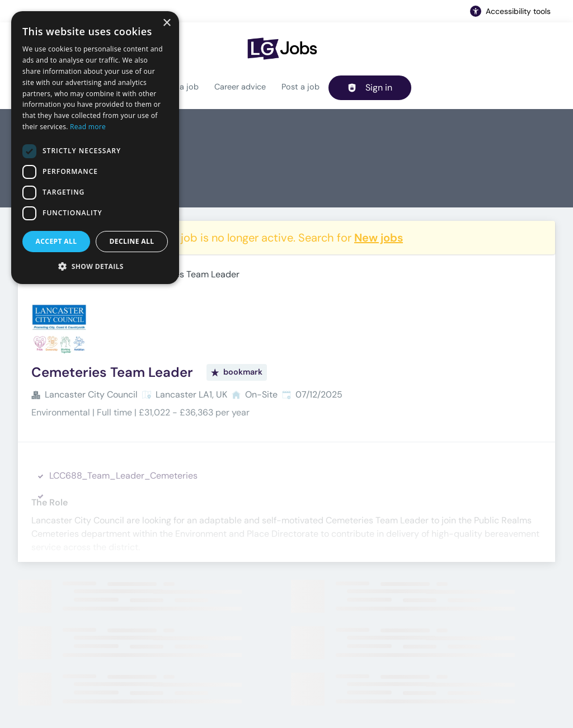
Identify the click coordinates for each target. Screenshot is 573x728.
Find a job (180, 87)
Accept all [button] (57, 241)
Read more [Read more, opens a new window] (88, 127)
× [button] (166, 23)
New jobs (379, 238)
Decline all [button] (132, 241)
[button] (95, 266)
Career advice (240, 87)
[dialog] (95, 148)
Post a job (300, 87)
